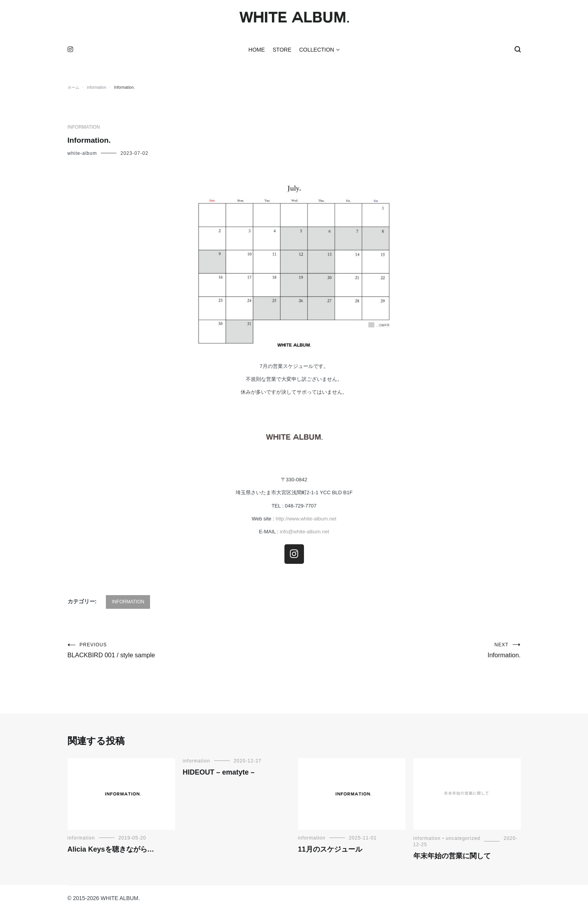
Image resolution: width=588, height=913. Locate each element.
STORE (282, 52)
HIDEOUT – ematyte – (219, 774)
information (84, 129)
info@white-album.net (304, 534)
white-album (82, 155)
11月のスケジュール (330, 851)
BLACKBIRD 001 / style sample (181, 652)
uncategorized (463, 840)
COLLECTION (317, 52)
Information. (407, 652)
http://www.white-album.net (306, 521)
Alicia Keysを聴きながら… (111, 851)
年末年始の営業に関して (452, 858)
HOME (257, 52)
